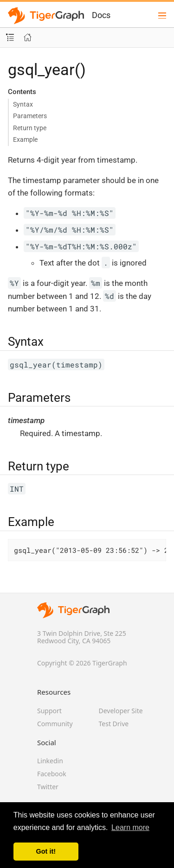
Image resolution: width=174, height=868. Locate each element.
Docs (101, 15)
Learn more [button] (130, 827)
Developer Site (121, 711)
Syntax (23, 104)
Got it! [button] (46, 851)
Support (49, 711)
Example (25, 139)
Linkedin (50, 761)
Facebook (52, 774)
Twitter (48, 787)
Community (55, 724)
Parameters (30, 116)
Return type (30, 128)
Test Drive (114, 724)
